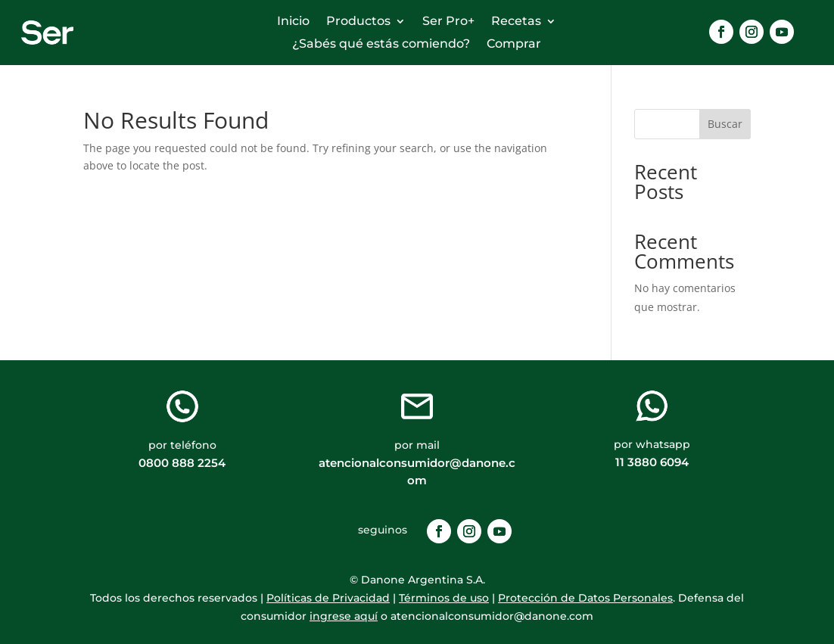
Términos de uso (444, 598)
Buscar (725, 124)
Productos (358, 22)
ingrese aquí (344, 616)
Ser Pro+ (448, 22)
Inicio (293, 22)
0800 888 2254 (182, 463)
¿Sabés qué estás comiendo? (381, 45)
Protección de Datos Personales (585, 598)
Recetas (516, 22)
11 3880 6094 (652, 462)
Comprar (514, 45)
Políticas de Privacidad (328, 598)
